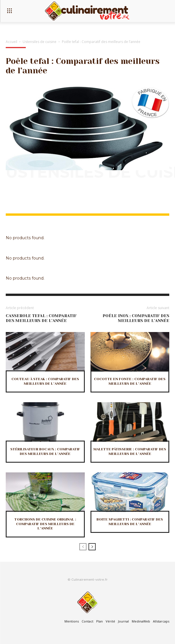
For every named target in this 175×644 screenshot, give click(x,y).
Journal (123, 621)
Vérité (110, 621)
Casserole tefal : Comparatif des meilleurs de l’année (41, 318)
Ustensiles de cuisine (40, 42)
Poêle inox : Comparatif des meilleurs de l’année (136, 318)
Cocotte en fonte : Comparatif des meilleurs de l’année (130, 381)
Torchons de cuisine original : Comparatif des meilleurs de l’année (45, 524)
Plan (100, 621)
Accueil (11, 42)
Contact (87, 621)
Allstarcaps (161, 621)
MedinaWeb (141, 621)
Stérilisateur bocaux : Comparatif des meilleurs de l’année (45, 451)
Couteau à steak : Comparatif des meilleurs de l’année (45, 381)
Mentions (72, 621)
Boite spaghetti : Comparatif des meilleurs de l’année (130, 522)
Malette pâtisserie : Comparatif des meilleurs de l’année (130, 451)
